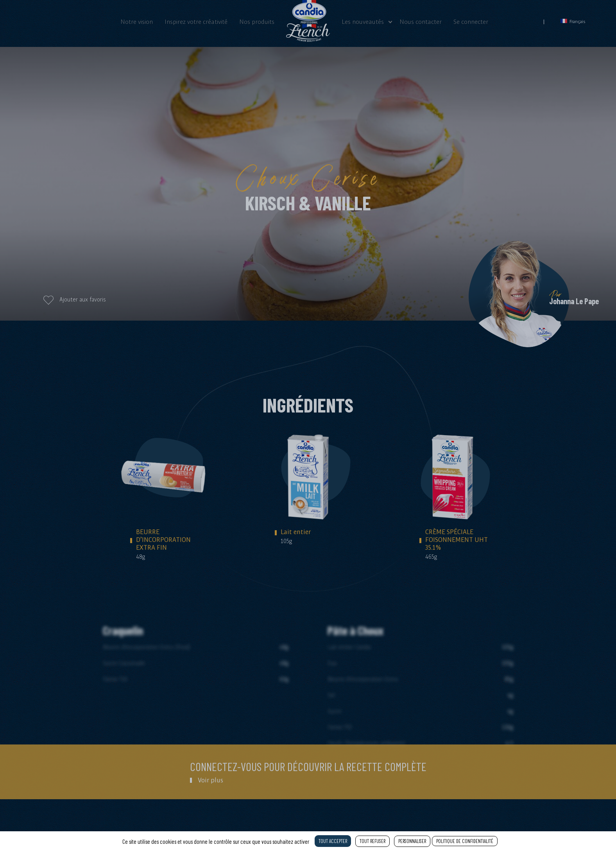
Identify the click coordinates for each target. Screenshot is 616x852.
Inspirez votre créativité (196, 22)
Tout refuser (372, 841)
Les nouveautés (363, 22)
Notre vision (137, 22)
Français (573, 21)
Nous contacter (421, 22)
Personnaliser (412, 841)
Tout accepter (333, 841)
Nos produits (257, 22)
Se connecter (471, 22)
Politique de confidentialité (465, 841)
